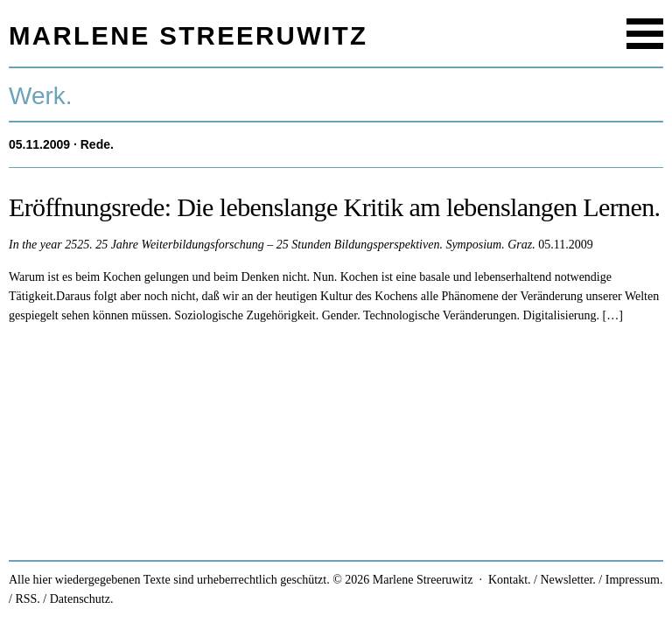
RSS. (27, 599)
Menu (645, 34)
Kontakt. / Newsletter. (542, 580)
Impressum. (634, 580)
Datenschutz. (82, 599)
